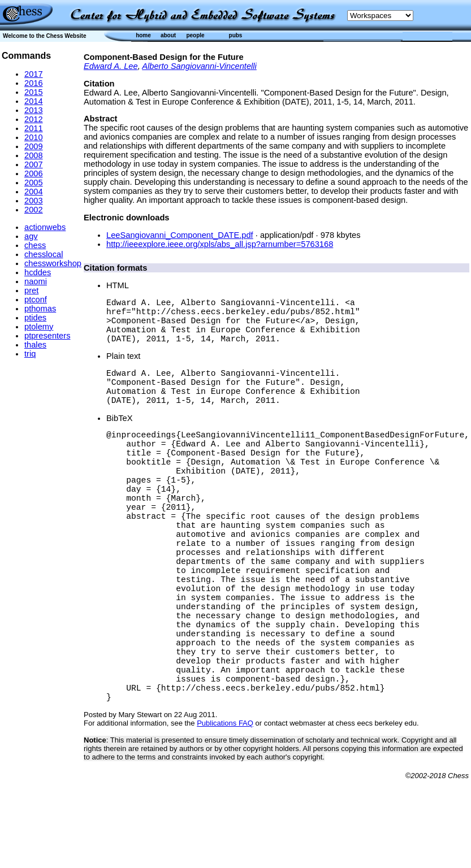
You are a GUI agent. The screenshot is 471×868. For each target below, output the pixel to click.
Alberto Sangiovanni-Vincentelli (199, 66)
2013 (34, 110)
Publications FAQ (225, 811)
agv (31, 236)
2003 (34, 201)
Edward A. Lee (111, 66)
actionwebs (45, 227)
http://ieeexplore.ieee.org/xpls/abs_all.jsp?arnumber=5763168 (220, 244)
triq (30, 354)
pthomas (40, 309)
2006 (34, 173)
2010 (34, 137)
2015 (34, 92)
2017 (34, 74)
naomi (36, 281)
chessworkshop (53, 263)
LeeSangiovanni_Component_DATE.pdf (180, 235)
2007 (34, 164)
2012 (34, 119)
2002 (34, 210)
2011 (34, 128)
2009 (34, 146)
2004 (34, 192)
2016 (34, 83)
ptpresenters (47, 336)
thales (35, 345)
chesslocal (44, 254)
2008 (34, 155)
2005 (34, 183)
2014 (34, 101)
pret (31, 290)
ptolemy (39, 327)
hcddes (38, 272)
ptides (35, 318)
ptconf (36, 300)
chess (35, 245)
